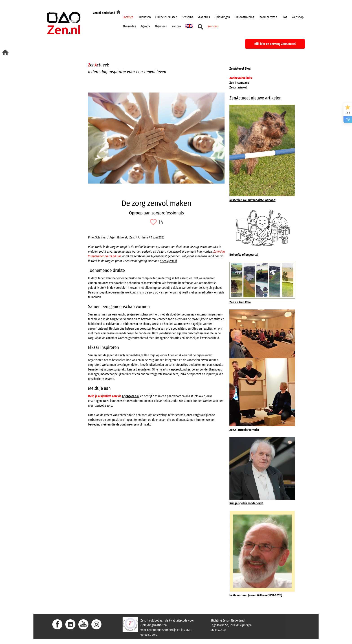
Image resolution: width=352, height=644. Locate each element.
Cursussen (144, 17)
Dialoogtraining (244, 17)
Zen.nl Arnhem (139, 237)
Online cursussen (166, 17)
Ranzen (176, 26)
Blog (284, 17)
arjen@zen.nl (168, 261)
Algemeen (161, 26)
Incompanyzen (268, 17)
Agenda (145, 26)
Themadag (129, 26)
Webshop (298, 17)
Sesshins (187, 17)
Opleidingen (222, 17)
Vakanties (204, 17)
